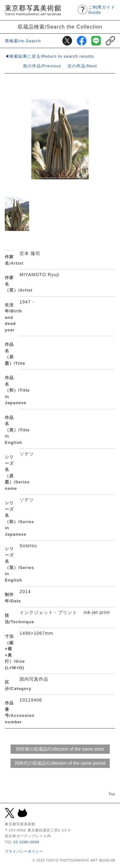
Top (112, 794)
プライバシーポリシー (24, 851)
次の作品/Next (82, 66)
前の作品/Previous (42, 66)
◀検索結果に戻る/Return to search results (49, 56)
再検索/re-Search (23, 41)
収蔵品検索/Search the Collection (60, 27)
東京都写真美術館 (33, 10)
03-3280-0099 (26, 842)
